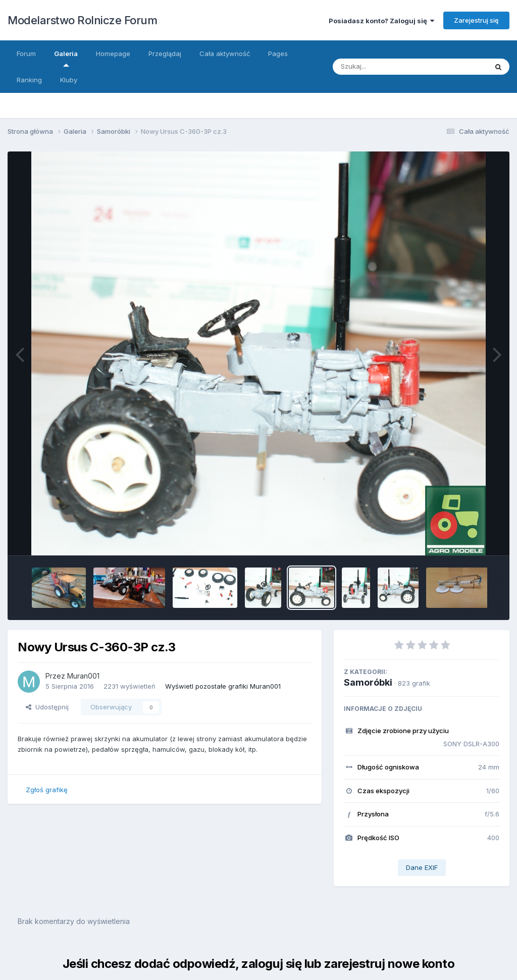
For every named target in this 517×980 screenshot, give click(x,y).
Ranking (29, 80)
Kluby (69, 80)
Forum (26, 54)
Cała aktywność (225, 54)
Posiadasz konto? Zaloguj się (381, 21)
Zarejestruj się (476, 20)
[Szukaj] (400, 67)
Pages (278, 54)
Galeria (66, 58)
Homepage (113, 54)
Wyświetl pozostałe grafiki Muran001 (223, 686)
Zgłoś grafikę (47, 790)
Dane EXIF (422, 867)
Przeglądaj (165, 54)
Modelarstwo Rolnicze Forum (82, 20)
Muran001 (83, 676)
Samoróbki (368, 682)
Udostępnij (47, 707)
